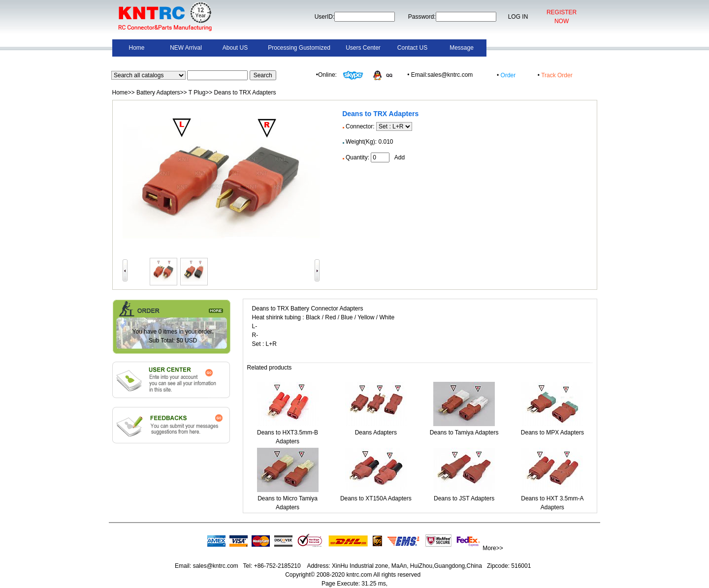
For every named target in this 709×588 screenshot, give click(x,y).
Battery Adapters (158, 93)
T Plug (197, 93)
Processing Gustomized (299, 48)
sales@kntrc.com (215, 566)
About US (235, 48)
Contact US (412, 48)
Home (136, 48)
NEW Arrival (186, 48)
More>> (493, 548)
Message (462, 48)
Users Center (363, 48)
